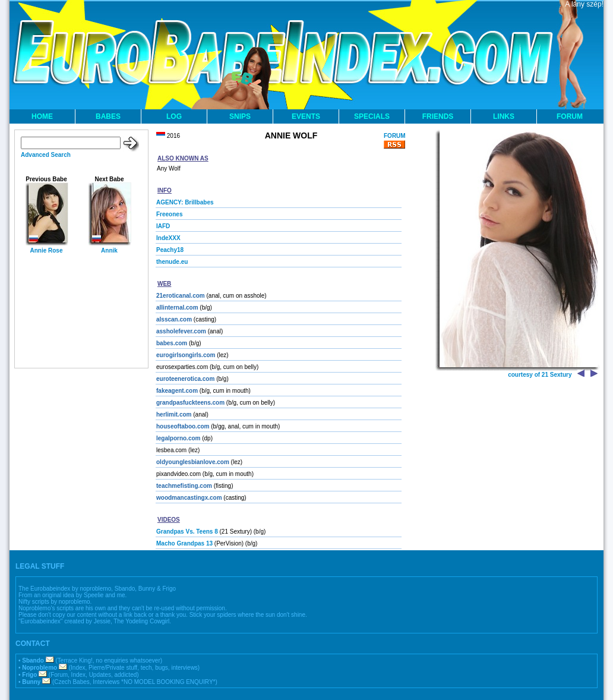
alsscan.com (174, 319)
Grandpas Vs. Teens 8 (187, 532)
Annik (109, 250)
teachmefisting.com (184, 486)
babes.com (172, 343)
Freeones (169, 214)
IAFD (163, 226)
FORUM (570, 116)
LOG (174, 116)
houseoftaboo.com (183, 426)
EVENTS (306, 116)
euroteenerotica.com (185, 379)
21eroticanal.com (181, 296)
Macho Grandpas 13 (184, 543)
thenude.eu (172, 262)
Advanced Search (46, 155)
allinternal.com (177, 308)
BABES (108, 116)
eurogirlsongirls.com (186, 355)
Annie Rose (46, 250)
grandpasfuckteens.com (190, 403)
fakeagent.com (177, 391)
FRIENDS (438, 116)
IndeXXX (168, 238)
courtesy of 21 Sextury (540, 375)
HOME (42, 116)
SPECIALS (372, 116)
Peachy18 (170, 250)
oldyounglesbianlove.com (193, 462)
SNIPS (240, 116)
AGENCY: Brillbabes (185, 202)
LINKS (504, 116)
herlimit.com (174, 414)
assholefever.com (181, 331)
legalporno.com (178, 438)
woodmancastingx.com (189, 498)
